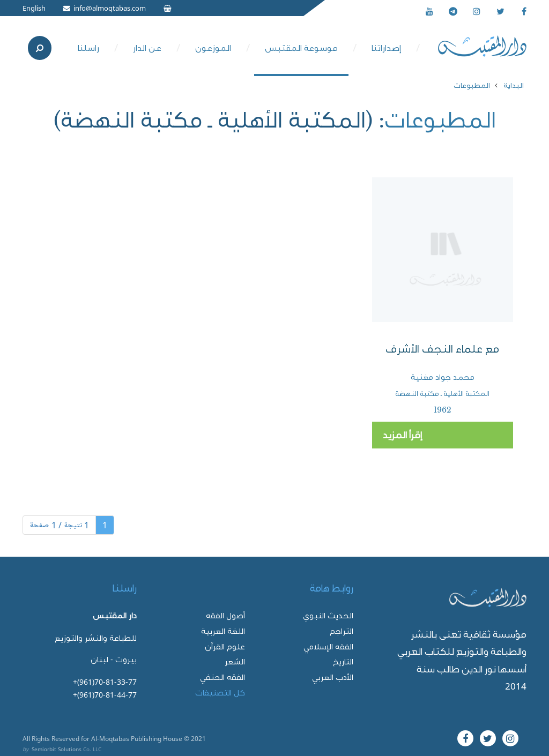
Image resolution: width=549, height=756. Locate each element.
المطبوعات (472, 85)
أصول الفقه (225, 615)
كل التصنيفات (220, 693)
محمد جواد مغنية (443, 377)
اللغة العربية (223, 631)
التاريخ (343, 661)
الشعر (235, 661)
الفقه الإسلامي (328, 646)
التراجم (342, 631)
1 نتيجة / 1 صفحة (59, 525)
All (26, 738)
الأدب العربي (333, 677)
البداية (514, 85)
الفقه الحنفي (222, 677)
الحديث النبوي (328, 615)
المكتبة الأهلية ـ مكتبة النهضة (442, 394)
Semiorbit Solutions (57, 749)
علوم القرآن (225, 646)
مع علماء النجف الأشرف (442, 349)
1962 (443, 410)
